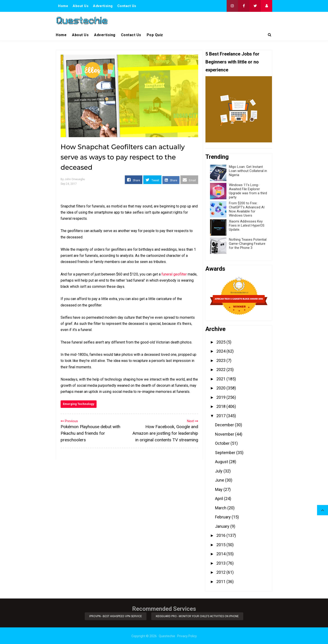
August (222, 462)
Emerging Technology (79, 404)
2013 (221, 563)
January (223, 526)
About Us (81, 6)
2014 (221, 554)
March (221, 508)
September (226, 453)
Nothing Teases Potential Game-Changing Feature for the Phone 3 (248, 244)
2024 (221, 351)
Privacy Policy (187, 635)
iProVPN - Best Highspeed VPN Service (115, 616)
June (220, 480)
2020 (221, 388)
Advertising (103, 6)
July (219, 471)
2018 (221, 406)
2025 (221, 342)
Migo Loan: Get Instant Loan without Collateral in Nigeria (248, 171)
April (219, 499)
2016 (221, 535)
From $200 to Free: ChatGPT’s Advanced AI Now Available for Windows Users (247, 209)
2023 (221, 360)
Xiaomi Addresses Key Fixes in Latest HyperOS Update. (247, 225)
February (223, 517)
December (225, 425)
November (225, 434)
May (219, 489)
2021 (221, 379)
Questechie (167, 635)
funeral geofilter (174, 274)
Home (63, 6)
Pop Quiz (155, 35)
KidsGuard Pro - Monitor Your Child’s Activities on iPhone (198, 616)
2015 (221, 545)
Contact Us (127, 6)
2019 (221, 397)
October (223, 443)
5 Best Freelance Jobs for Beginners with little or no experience (232, 62)
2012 (221, 572)
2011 (221, 582)
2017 (221, 416)
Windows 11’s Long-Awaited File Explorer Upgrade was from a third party (248, 191)
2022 (221, 370)
